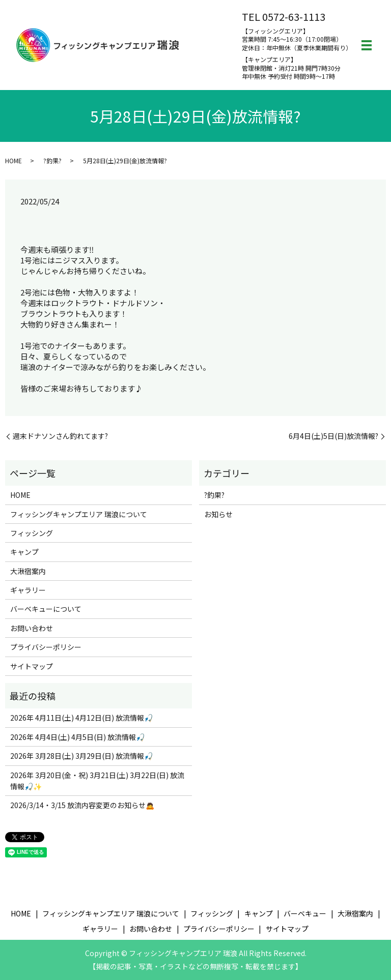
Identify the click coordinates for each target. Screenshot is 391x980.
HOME (13, 160)
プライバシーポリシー (46, 647)
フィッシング (32, 533)
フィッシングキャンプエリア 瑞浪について (79, 514)
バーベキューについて (46, 609)
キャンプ (24, 552)
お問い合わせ (32, 628)
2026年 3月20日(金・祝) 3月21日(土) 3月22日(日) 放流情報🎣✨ (97, 781)
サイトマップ (32, 666)
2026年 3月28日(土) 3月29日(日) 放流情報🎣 (81, 756)
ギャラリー (28, 590)
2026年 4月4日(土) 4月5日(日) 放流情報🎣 (77, 737)
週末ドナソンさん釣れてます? (60, 436)
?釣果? (52, 160)
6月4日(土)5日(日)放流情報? (333, 436)
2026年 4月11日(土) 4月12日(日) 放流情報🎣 (81, 718)
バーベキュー (305, 913)
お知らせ (218, 514)
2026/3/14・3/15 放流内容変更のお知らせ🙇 (82, 805)
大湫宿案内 (28, 571)
